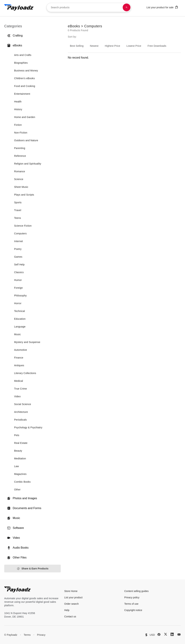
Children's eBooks (24, 78)
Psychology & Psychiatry (28, 427)
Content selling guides (136, 591)
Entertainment (22, 94)
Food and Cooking (25, 86)
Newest (94, 46)
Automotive (21, 350)
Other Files (17, 558)
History (18, 109)
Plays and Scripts (24, 195)
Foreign (18, 288)
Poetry (18, 249)
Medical (19, 381)
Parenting (20, 148)
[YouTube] (179, 634)
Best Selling (77, 46)
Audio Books (18, 548)
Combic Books (22, 482)
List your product (73, 597)
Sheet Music (21, 187)
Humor (18, 280)
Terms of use (131, 604)
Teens (18, 218)
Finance (19, 358)
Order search (71, 604)
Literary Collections (25, 373)
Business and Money (26, 71)
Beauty (18, 451)
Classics (19, 272)
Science (19, 179)
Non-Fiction (21, 133)
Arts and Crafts (23, 55)
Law (17, 466)
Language (20, 327)
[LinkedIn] (172, 634)
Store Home (71, 591)
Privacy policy (132, 597)
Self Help (19, 265)
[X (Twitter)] (166, 634)
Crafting (15, 36)
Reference (20, 156)
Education (20, 319)
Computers (20, 233)
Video (17, 396)
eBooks (15, 45)
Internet (19, 241)
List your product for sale (162, 7)
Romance (20, 171)
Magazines (20, 474)
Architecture (21, 412)
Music (17, 334)
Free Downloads (157, 46)
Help (67, 610)
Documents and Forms (24, 508)
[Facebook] (159, 634)
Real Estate (21, 443)
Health (18, 102)
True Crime (20, 389)
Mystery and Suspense (27, 342)
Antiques (19, 365)
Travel (18, 210)
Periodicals (20, 420)
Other (17, 490)
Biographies (21, 63)
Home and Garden (25, 117)
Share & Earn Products (33, 569)
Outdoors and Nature (26, 140)
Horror (18, 303)
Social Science (23, 404)
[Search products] (127, 7)
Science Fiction (23, 226)
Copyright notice (133, 610)
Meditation (20, 458)
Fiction (18, 125)
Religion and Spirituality (28, 164)
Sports (18, 202)
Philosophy (20, 296)
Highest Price (113, 46)
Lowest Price (134, 46)
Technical (20, 311)
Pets (17, 435)
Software (15, 528)
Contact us (70, 616)
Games (18, 257)
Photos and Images (22, 498)
